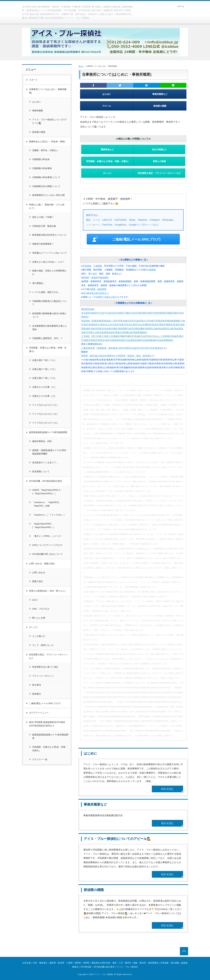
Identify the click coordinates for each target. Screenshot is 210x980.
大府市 (116, 325)
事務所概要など (160, 94)
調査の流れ (38, 581)
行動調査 (152, 270)
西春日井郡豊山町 (124, 332)
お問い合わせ (39, 573)
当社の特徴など (159, 150)
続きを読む (168, 789)
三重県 (84, 348)
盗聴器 (86, 277)
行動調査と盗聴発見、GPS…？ (47, 338)
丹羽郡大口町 (93, 332)
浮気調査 (87, 266)
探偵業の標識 (160, 106)
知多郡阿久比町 (166, 329)
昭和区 (163, 313)
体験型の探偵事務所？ (43, 244)
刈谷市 (145, 336)
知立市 (152, 336)
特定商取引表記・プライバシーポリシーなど (159, 173)
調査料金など (107, 150)
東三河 (102, 336)
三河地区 (86, 336)
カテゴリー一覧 (40, 759)
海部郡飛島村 (140, 332)
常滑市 (177, 325)
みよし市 (160, 336)
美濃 (99, 348)
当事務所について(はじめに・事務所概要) (48, 91)
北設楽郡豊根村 (165, 340)
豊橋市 (117, 336)
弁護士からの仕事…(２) (44, 396)
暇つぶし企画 (39, 618)
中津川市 (143, 348)
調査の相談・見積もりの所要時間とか (50, 272)
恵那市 (128, 348)
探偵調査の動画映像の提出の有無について (50, 315)
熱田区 (84, 317)
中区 (181, 313)
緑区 (95, 313)
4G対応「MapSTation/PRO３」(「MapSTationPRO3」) (47, 492)
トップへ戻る (184, 951)
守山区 (108, 313)
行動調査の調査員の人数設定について (50, 303)
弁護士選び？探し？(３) (44, 378)
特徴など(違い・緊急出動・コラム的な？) (47, 206)
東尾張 (102, 321)
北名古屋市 (132, 325)
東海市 (94, 325)
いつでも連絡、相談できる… (46, 292)
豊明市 (148, 325)
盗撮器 (94, 277)
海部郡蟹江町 (125, 329)
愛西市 (170, 325)
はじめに (107, 94)
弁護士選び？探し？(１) (44, 360)
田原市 (101, 340)
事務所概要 (38, 111)
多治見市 (120, 348)
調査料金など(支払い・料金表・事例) (47, 142)
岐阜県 (92, 348)
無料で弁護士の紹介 (107, 297)
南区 (150, 313)
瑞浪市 (158, 348)
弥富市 (101, 329)
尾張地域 (86, 321)
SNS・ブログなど (41, 609)
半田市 (122, 321)
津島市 (162, 325)
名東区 (120, 313)
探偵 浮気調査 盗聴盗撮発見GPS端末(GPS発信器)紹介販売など (47, 724)
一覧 (144, 260)
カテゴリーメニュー (39, 713)
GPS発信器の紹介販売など (96, 293)
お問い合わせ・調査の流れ (42, 564)
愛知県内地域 (88, 309)
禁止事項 (37, 685)
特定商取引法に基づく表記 (45, 667)
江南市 (101, 325)
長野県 (122, 356)
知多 (108, 321)
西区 (145, 313)
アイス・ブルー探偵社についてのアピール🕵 (117, 839)
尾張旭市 (162, 321)
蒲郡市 (87, 340)
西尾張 (95, 321)
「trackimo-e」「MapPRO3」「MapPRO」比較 (47, 504)
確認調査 (104, 277)
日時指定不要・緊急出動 (44, 226)
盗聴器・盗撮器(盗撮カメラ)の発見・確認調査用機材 (50, 452)
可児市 (151, 348)
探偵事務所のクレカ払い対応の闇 (48, 195)
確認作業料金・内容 (42, 441)
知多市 (123, 325)
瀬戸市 (154, 321)
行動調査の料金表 (41, 159)
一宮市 (114, 321)
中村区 (156, 313)
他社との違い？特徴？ (43, 217)
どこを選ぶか (39, 636)
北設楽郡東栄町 (149, 340)
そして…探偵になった (43, 645)
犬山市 (141, 325)
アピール (107, 106)
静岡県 (84, 356)
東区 (176, 313)
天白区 (134, 313)
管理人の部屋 (159, 161)
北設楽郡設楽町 (133, 340)
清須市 (155, 325)
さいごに (107, 173)
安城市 (138, 336)
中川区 (101, 313)
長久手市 (146, 321)
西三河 (95, 336)
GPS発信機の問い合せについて (47, 554)
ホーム (181, 6)
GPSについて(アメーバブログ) (47, 545)
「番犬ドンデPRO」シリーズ (46, 536)
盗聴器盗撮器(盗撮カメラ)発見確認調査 (48, 432)
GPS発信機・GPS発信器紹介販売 (46, 481)
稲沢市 (87, 325)
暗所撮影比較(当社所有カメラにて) (49, 235)
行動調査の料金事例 (42, 168)
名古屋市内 (87, 313)
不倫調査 (98, 266)
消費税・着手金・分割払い (45, 150)
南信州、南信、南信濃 (138, 356)
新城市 (175, 336)
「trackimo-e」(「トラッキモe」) (48, 515)
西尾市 (168, 336)
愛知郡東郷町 (174, 321)
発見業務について (41, 472)
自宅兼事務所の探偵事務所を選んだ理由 (50, 328)
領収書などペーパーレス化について (50, 253)
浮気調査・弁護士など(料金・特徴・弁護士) (107, 161)
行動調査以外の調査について (46, 186)
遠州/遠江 (95, 356)
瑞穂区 (170, 313)
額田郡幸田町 (119, 340)
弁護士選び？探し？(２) (44, 369)
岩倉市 (94, 329)
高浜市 (109, 340)
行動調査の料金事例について (46, 177)
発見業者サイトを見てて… (45, 463)
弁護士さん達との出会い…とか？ (48, 262)
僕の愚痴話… (39, 283)
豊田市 (131, 336)
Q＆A (35, 600)
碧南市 (94, 340)
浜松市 (103, 356)
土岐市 (135, 348)
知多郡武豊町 (111, 329)
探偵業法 (37, 694)
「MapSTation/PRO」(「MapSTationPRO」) (43, 526)
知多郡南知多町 (107, 332)
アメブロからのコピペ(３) (45, 423)
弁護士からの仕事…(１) (44, 387)
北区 (114, 313)
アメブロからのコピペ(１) (45, 405)
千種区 (127, 313)
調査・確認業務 (99, 289)
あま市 (109, 325)
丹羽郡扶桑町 (138, 329)
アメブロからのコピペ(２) (45, 414)
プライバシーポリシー (43, 676)
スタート (33, 80)
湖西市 (110, 356)
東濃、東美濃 (108, 348)
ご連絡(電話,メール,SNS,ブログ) (126, 239)
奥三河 (109, 336)
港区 (140, 313)
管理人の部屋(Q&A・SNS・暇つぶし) (47, 591)
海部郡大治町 (152, 329)
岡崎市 (124, 336)
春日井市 (130, 321)
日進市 (138, 321)
